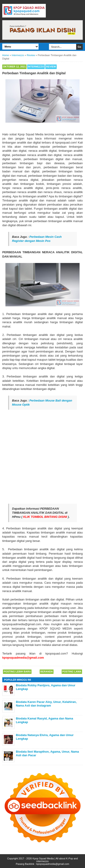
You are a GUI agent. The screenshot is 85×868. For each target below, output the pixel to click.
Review (51, 67)
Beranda (47, 672)
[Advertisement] (42, 457)
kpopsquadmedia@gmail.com (53, 864)
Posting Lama (72, 672)
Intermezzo (36, 67)
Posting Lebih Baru (17, 672)
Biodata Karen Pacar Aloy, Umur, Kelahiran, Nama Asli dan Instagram (46, 704)
